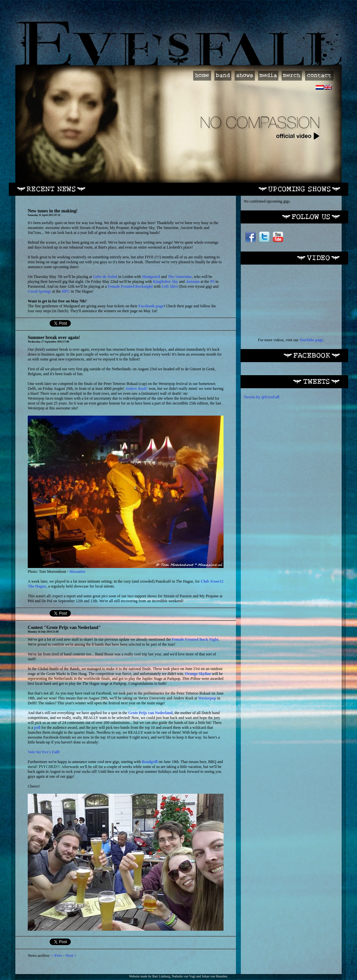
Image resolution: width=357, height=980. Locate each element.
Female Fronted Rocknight (130, 286)
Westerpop (207, 698)
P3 (212, 282)
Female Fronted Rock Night (195, 639)
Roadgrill (150, 762)
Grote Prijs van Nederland (150, 713)
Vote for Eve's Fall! (44, 752)
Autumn (193, 282)
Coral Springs (39, 291)
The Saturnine (180, 277)
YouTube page (311, 340)
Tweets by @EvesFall (262, 397)
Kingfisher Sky (166, 282)
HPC (66, 291)
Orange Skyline (198, 674)
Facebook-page (151, 306)
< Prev (57, 956)
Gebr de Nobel (105, 277)
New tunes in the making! (53, 211)
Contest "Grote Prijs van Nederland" (64, 627)
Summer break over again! (54, 337)
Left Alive (170, 286)
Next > (71, 956)
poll (37, 727)
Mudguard (151, 277)
